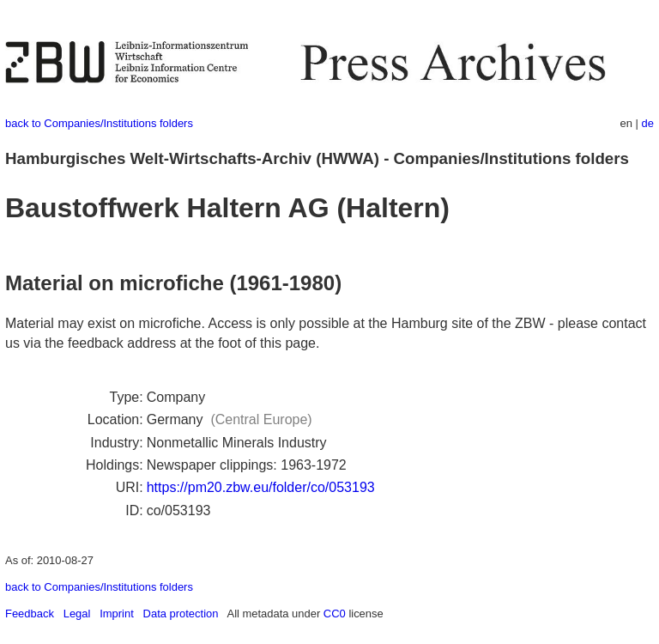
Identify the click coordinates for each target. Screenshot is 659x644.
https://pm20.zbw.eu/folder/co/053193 (261, 487)
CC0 (335, 614)
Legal (77, 614)
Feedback (30, 614)
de (648, 123)
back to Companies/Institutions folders (99, 123)
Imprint (117, 614)
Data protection (181, 614)
